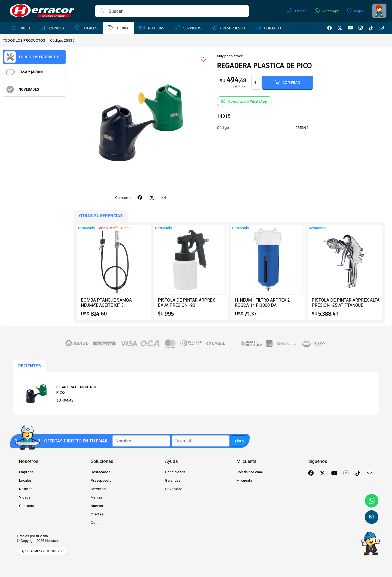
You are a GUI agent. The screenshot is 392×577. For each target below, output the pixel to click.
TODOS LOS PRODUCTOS (24, 40)
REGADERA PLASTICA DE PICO (77, 390)
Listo (239, 441)
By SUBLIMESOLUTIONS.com (42, 551)
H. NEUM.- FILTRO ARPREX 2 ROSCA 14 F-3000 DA (262, 303)
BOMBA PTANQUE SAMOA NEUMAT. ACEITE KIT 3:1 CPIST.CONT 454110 (106, 305)
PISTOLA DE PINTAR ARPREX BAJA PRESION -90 (186, 303)
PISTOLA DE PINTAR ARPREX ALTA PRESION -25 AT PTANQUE (346, 303)
